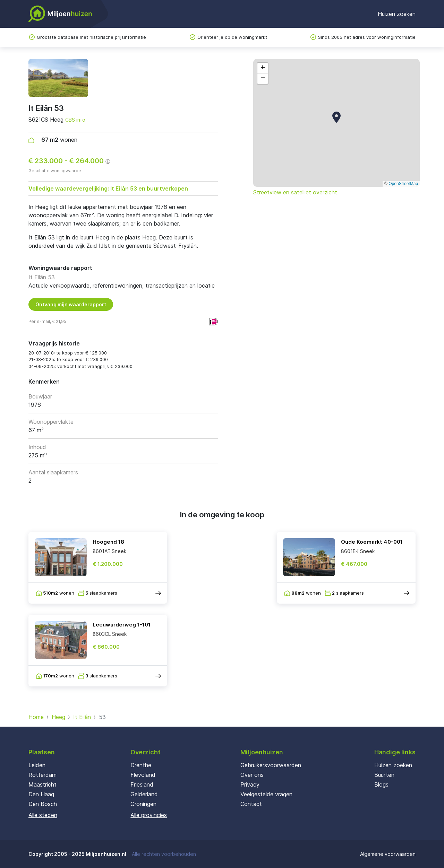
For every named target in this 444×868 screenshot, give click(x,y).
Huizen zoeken (397, 14)
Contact (251, 804)
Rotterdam (42, 775)
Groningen (143, 804)
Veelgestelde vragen (266, 794)
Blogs (381, 784)
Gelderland (144, 794)
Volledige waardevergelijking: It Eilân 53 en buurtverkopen (108, 188)
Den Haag (41, 794)
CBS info (75, 120)
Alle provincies (149, 815)
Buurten (384, 775)
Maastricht (42, 784)
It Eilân (82, 717)
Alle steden (43, 815)
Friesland (142, 784)
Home (36, 717)
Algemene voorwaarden (388, 854)
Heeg (58, 717)
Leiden (37, 765)
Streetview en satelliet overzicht (295, 192)
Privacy (250, 784)
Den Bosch (43, 804)
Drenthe (141, 765)
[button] (336, 117)
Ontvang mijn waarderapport (71, 304)
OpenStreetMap (403, 184)
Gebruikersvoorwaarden (271, 765)
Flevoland (143, 775)
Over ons (252, 775)
